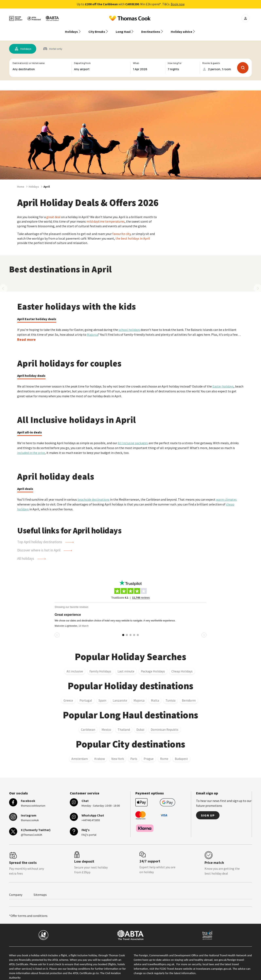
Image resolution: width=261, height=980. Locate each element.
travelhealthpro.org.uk (161, 959)
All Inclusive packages (133, 438)
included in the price (31, 448)
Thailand (124, 725)
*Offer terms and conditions (28, 911)
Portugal (86, 695)
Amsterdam (80, 754)
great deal (53, 212)
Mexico (106, 725)
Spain (102, 695)
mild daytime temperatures (106, 217)
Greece (68, 695)
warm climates (226, 495)
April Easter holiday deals (37, 314)
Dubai (140, 725)
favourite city (121, 229)
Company (16, 890)
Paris (134, 754)
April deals (25, 484)
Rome (164, 754)
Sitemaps (40, 890)
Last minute (126, 666)
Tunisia (170, 695)
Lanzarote (120, 695)
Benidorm (189, 695)
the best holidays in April (133, 234)
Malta (155, 695)
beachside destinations (93, 495)
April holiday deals (31, 371)
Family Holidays (100, 666)
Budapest (181, 754)
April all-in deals (30, 427)
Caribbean (88, 725)
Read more (26, 335)
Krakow (100, 754)
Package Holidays (153, 666)
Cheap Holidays (182, 666)
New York (118, 754)
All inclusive (75, 666)
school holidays (129, 325)
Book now (178, 4)
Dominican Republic (165, 725)
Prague (149, 754)
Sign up (208, 810)
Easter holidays (223, 381)
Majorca (92, 330)
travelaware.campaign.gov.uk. (214, 964)
